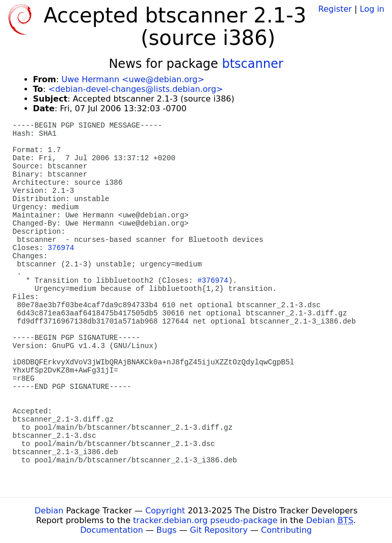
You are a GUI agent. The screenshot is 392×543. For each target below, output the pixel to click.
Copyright (165, 511)
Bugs (167, 530)
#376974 (213, 281)
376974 (61, 248)
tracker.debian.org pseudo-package (205, 520)
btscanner (252, 64)
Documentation (111, 530)
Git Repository (219, 530)
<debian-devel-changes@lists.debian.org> (136, 89)
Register (335, 9)
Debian (49, 511)
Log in (372, 9)
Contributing (286, 530)
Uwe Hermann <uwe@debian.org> (133, 79)
